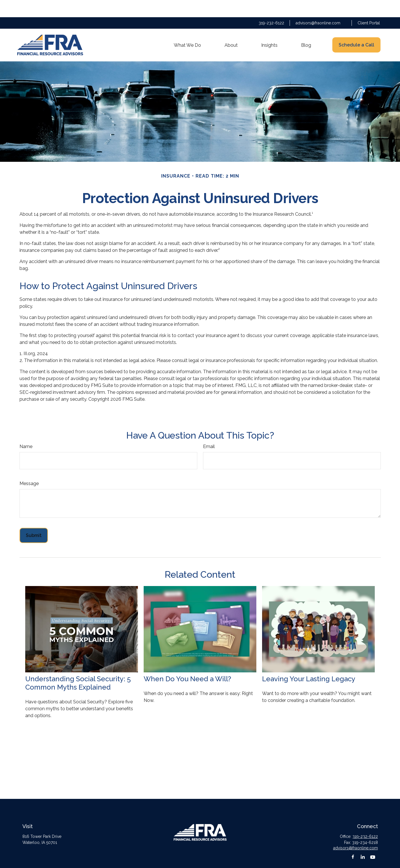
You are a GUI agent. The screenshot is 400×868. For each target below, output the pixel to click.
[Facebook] (353, 840)
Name (26, 429)
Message (29, 466)
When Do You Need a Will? (187, 662)
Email (209, 429)
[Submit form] (34, 518)
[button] (187, 28)
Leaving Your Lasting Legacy (309, 662)
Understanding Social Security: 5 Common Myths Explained (78, 666)
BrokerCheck (244, 861)
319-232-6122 (271, 6)
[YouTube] (373, 840)
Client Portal (369, 6)
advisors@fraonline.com (318, 6)
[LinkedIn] (363, 840)
